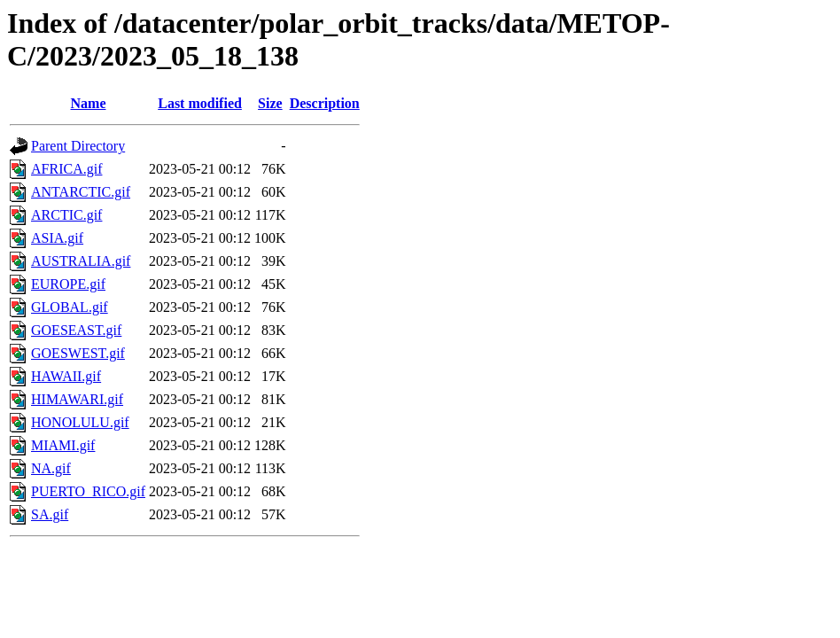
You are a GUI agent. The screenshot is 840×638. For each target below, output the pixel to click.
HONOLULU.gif (80, 422)
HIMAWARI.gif (77, 399)
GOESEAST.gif (76, 330)
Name (89, 103)
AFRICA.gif (66, 169)
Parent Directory (78, 146)
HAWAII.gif (66, 376)
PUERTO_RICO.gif (88, 491)
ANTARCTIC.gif (81, 192)
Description (325, 103)
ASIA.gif (57, 238)
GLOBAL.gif (70, 307)
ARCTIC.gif (66, 215)
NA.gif (51, 468)
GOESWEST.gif (78, 353)
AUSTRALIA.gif (81, 261)
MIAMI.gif (63, 445)
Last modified (200, 103)
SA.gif (50, 514)
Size (270, 103)
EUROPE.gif (68, 284)
